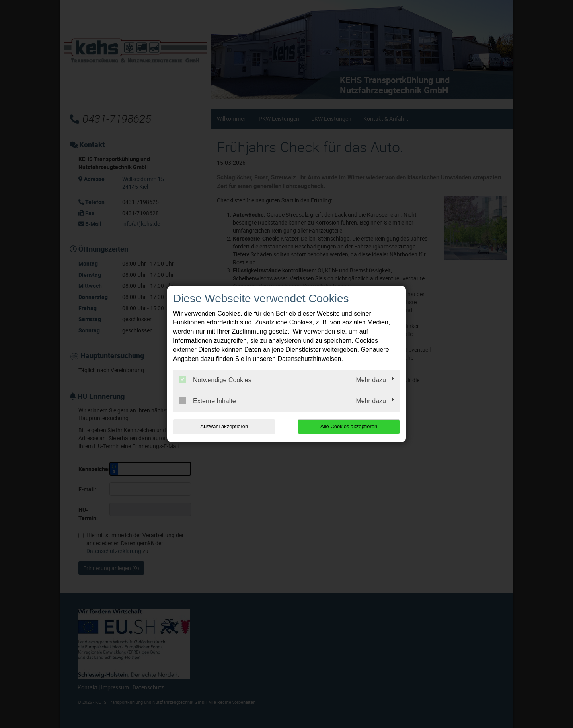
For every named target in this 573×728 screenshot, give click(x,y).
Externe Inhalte (208, 401)
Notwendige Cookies (215, 380)
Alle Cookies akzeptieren (349, 426)
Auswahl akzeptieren (224, 426)
